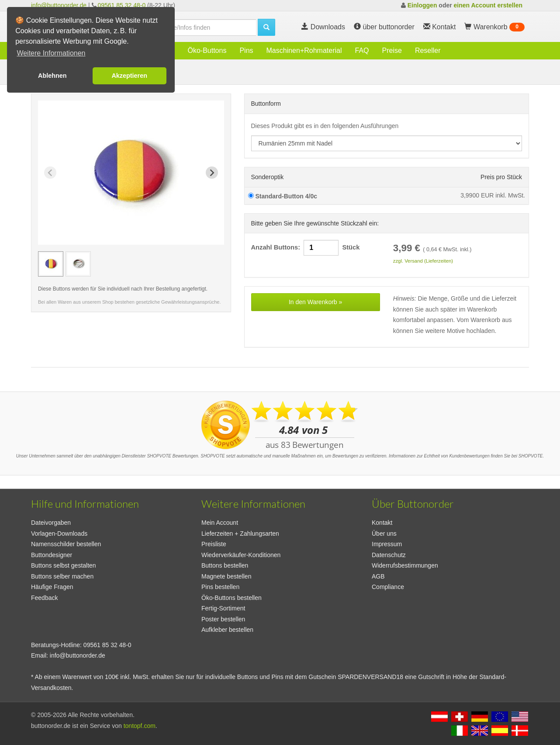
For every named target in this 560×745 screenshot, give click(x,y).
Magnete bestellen (226, 576)
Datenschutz (389, 555)
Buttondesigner (52, 555)
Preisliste (214, 544)
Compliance (388, 587)
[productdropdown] (387, 143)
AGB (378, 576)
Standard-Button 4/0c (283, 196)
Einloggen (422, 5)
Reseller (428, 50)
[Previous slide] (50, 173)
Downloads (323, 27)
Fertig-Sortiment (223, 608)
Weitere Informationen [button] (51, 53)
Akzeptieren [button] (129, 76)
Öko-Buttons (207, 50)
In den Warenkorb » (315, 302)
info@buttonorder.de (59, 5)
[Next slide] (212, 173)
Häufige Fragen (52, 587)
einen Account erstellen (488, 5)
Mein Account (220, 523)
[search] (201, 28)
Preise (392, 50)
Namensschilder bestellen (66, 544)
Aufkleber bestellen (227, 630)
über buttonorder (384, 27)
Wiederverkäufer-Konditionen (241, 555)
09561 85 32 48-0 (121, 5)
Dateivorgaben (51, 523)
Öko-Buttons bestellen (232, 598)
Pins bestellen (220, 587)
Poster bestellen (223, 619)
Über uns (384, 534)
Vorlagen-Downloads (59, 534)
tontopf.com (140, 726)
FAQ (362, 50)
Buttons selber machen (62, 576)
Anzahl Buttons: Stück (306, 248)
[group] (51, 264)
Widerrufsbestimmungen (405, 565)
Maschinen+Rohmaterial (304, 50)
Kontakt (382, 523)
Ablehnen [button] (52, 76)
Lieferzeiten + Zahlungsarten (240, 534)
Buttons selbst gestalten (64, 565)
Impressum (387, 544)
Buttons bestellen (225, 565)
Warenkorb (494, 27)
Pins (246, 50)
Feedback (44, 598)
